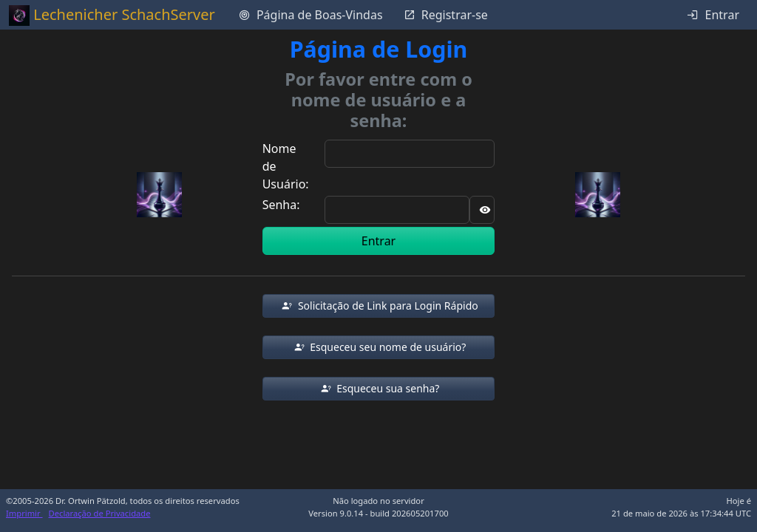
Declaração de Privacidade (100, 513)
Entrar (378, 241)
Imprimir (24, 513)
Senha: (281, 205)
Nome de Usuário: (286, 166)
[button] (379, 306)
